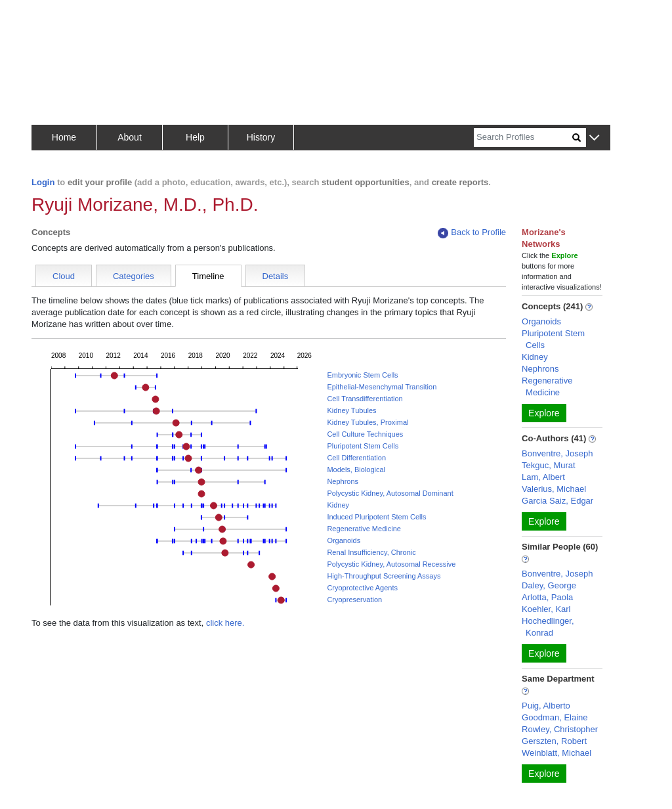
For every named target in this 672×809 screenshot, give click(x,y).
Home (64, 137)
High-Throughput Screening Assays (384, 576)
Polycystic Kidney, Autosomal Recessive (391, 564)
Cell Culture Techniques (365, 434)
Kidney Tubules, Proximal (367, 422)
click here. (225, 623)
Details (276, 276)
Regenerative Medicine (364, 529)
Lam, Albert (543, 477)
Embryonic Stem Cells (362, 375)
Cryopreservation (354, 600)
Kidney (338, 505)
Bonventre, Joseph (557, 453)
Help (195, 137)
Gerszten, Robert (554, 741)
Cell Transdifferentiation (365, 399)
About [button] (130, 137)
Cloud (64, 276)
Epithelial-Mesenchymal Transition (382, 387)
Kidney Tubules (351, 410)
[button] (594, 138)
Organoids (344, 540)
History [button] (261, 137)
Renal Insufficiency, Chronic (371, 552)
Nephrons (343, 481)
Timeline (208, 276)
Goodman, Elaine (555, 717)
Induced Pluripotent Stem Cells (376, 517)
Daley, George (549, 585)
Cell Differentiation (356, 458)
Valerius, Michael (554, 489)
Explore (544, 413)
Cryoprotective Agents (362, 588)
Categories (134, 276)
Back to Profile (472, 233)
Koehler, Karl (546, 609)
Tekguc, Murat (549, 465)
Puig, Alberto (546, 706)
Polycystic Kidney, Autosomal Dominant (390, 493)
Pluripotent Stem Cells (363, 446)
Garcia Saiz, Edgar (557, 501)
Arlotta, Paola (547, 597)
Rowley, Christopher (560, 729)
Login (43, 182)
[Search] (523, 138)
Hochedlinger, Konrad (548, 627)
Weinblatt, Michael (556, 753)
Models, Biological (356, 470)
